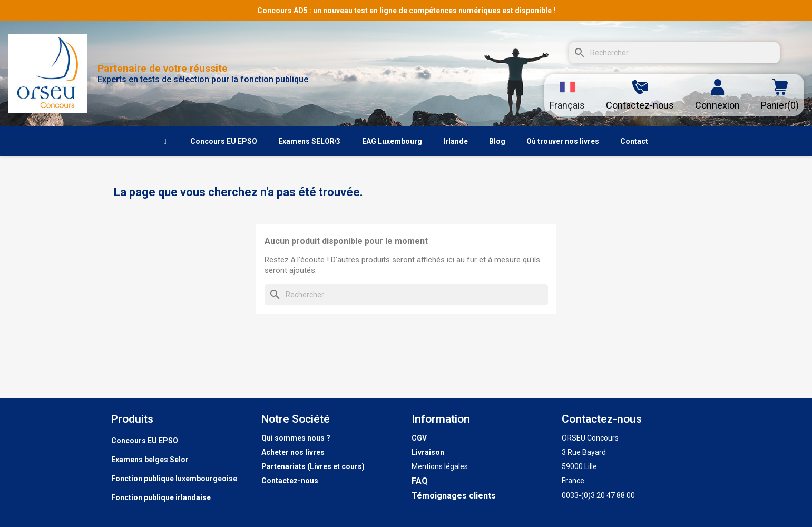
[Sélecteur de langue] (567, 95)
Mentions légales (440, 466)
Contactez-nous (290, 481)
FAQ (420, 481)
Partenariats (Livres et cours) (313, 466)
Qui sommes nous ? (296, 438)
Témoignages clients (454, 496)
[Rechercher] (674, 53)
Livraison (428, 452)
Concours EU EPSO (145, 441)
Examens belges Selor (150, 460)
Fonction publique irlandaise (161, 497)
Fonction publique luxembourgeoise (174, 479)
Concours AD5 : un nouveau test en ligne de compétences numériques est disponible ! (406, 11)
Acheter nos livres (293, 452)
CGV (419, 438)
